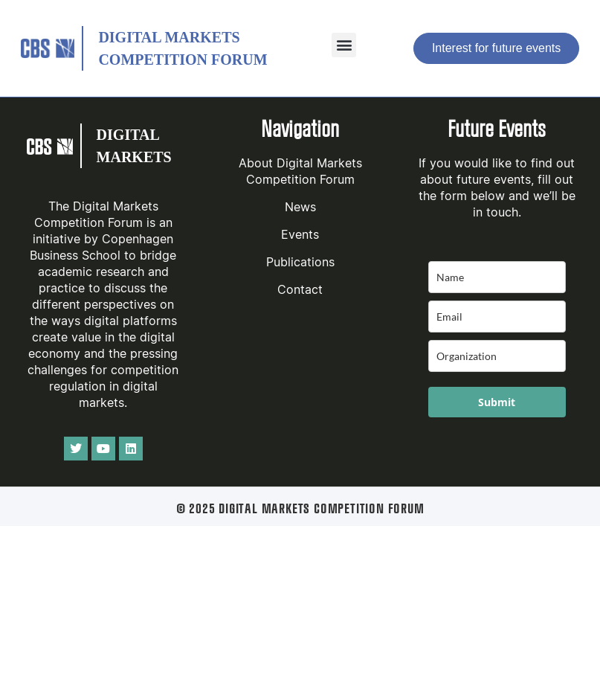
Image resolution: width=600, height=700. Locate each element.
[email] (497, 317)
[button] (344, 45)
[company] (497, 356)
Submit (497, 402)
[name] (497, 277)
